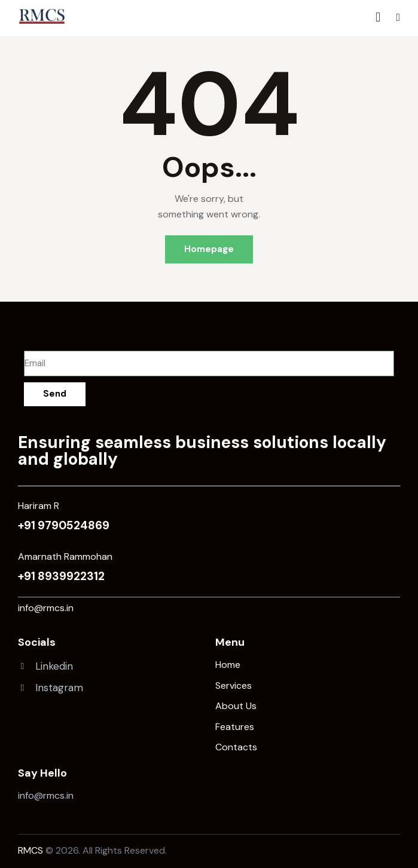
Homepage (209, 249)
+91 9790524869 (64, 525)
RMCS (30, 850)
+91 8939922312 (61, 576)
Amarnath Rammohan (65, 556)
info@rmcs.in (46, 608)
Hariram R (39, 506)
